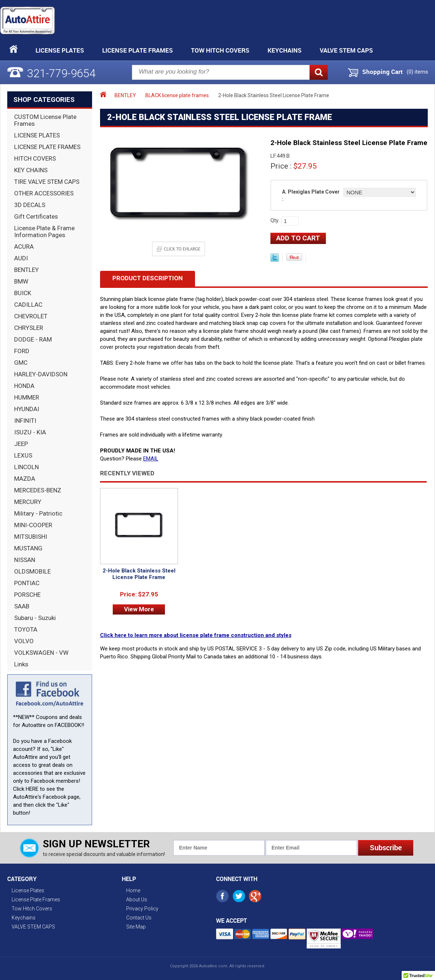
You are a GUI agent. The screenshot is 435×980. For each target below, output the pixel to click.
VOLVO (24, 641)
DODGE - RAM (33, 339)
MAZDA (25, 479)
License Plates (60, 50)
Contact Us (139, 918)
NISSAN (25, 560)
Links (21, 664)
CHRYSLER (29, 328)
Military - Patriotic (38, 513)
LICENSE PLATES (37, 135)
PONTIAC (27, 583)
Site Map (136, 927)
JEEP (21, 444)
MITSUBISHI (31, 537)
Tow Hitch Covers (220, 50)
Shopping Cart (382, 72)
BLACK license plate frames (177, 95)
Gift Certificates (36, 216)
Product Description (148, 278)
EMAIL (151, 459)
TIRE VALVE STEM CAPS (47, 182)
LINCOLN (26, 467)
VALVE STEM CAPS (346, 50)
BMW (21, 281)
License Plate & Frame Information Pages (44, 231)
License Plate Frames (138, 50)
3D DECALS (30, 205)
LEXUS (23, 455)
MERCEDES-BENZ (38, 490)
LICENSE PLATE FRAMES (47, 147)
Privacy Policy (142, 909)
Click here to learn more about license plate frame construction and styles (196, 635)
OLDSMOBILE (32, 571)
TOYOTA (26, 629)
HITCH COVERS (35, 158)
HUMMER (27, 397)
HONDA (24, 386)
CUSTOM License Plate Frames (45, 120)
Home (133, 890)
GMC (21, 363)
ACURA (24, 247)
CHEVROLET (31, 316)
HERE (32, 789)
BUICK (23, 293)
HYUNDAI (27, 409)
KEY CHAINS (31, 170)
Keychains (285, 50)
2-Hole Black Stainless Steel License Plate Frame (139, 574)
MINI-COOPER (33, 525)
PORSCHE (27, 595)
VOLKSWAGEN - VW (41, 653)
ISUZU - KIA (30, 432)
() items (417, 72)
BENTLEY (26, 270)
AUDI (21, 258)
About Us (137, 900)
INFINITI (25, 421)
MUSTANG (28, 548)
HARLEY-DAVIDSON (41, 374)
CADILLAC (28, 305)
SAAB (22, 606)
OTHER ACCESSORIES (44, 193)
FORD (22, 351)
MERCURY (28, 502)
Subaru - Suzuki (35, 618)
